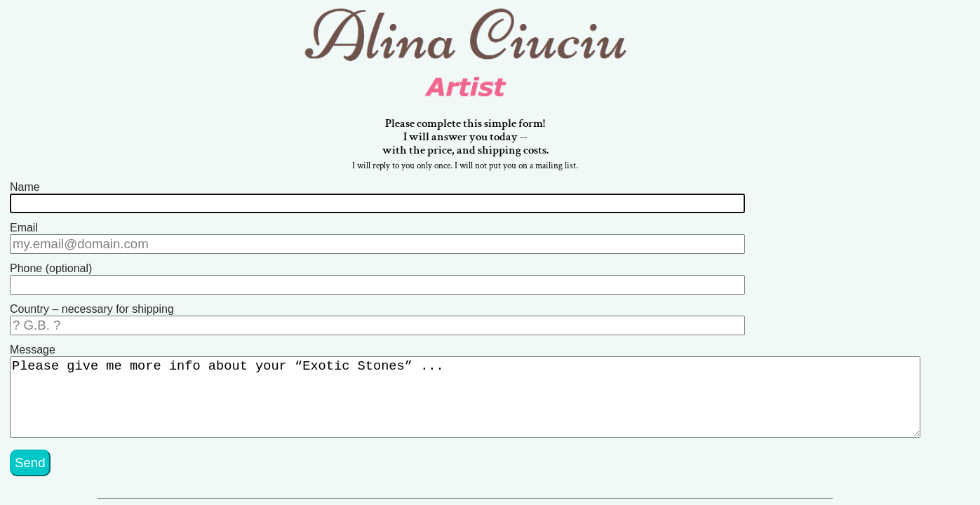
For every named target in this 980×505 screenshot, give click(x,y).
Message (33, 343)
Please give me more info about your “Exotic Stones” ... (477, 390)
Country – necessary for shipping (92, 305)
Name (25, 191)
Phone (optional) (51, 267)
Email (24, 229)
